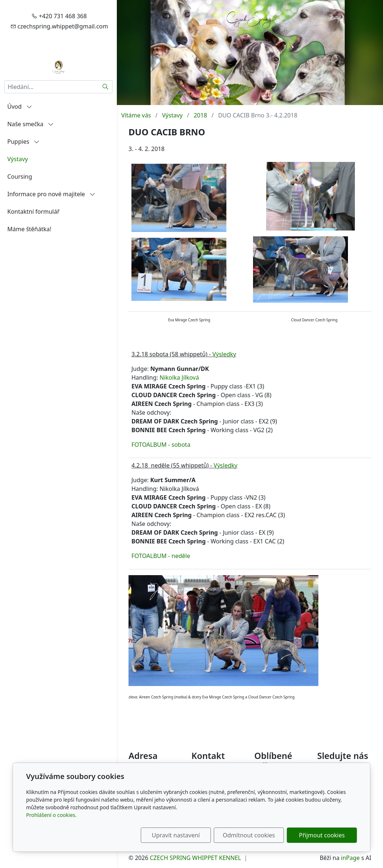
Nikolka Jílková (179, 377)
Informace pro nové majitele (51, 194)
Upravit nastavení (176, 835)
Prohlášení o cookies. (51, 815)
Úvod (20, 106)
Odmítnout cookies (249, 835)
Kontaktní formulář (33, 212)
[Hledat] (106, 87)
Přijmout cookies (322, 835)
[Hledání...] (52, 87)
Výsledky (224, 354)
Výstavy (18, 159)
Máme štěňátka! (29, 229)
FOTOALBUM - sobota (161, 445)
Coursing (20, 177)
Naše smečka (30, 124)
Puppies (23, 142)
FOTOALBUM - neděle (161, 556)
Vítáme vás (136, 115)
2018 (200, 115)
